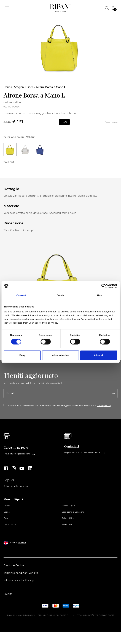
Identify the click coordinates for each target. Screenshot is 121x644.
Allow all (99, 355)
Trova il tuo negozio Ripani (19, 454)
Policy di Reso (68, 518)
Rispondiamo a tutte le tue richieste (85, 453)
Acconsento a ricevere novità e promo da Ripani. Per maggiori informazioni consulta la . (60, 406)
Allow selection (60, 355)
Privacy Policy (104, 405)
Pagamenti (67, 524)
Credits (8, 594)
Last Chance (10, 524)
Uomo (7, 512)
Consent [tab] (21, 295)
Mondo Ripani (69, 506)
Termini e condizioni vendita (21, 573)
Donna (8, 87)
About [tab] (100, 295)
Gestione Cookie (14, 565)
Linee (30, 87)
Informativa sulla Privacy (19, 580)
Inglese (22, 542)
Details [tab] (61, 295)
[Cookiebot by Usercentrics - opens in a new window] (102, 286)
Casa (6, 518)
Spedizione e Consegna (73, 512)
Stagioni (19, 87)
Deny (22, 355)
